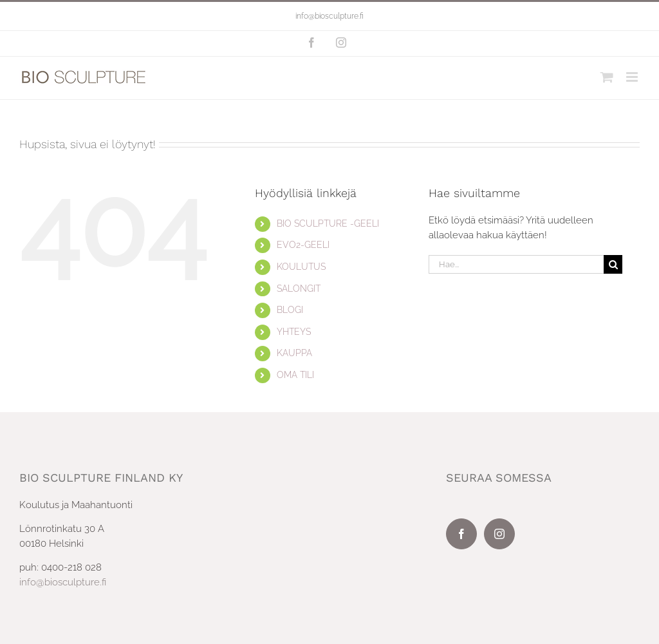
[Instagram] (499, 534)
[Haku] (613, 264)
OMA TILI (295, 375)
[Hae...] (516, 264)
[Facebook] (461, 534)
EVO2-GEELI (303, 245)
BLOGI (290, 310)
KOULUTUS (301, 267)
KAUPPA (294, 353)
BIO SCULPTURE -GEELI (328, 223)
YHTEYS (294, 332)
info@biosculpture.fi (329, 16)
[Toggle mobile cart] (607, 77)
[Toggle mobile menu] (633, 77)
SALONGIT (299, 289)
